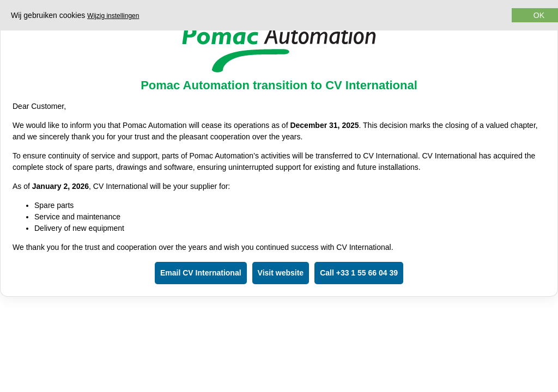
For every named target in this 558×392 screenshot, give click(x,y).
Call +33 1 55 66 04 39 (359, 273)
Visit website (281, 273)
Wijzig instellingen (113, 16)
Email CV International (201, 273)
